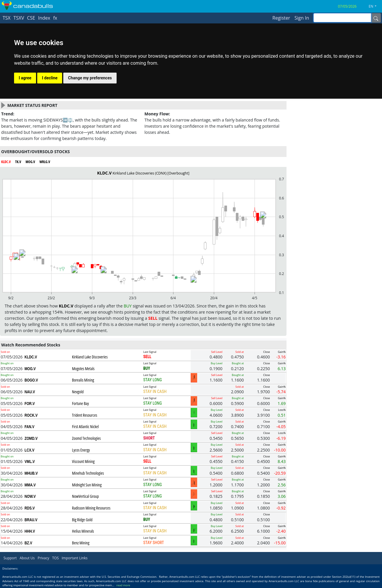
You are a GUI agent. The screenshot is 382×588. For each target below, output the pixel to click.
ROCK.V (31, 415)
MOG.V (30, 369)
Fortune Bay (81, 403)
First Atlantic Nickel (85, 427)
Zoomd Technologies (86, 438)
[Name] (376, 18)
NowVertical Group (86, 496)
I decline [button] (50, 78)
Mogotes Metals (83, 369)
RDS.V (30, 508)
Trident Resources (85, 415)
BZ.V (28, 543)
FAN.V (30, 427)
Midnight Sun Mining (87, 485)
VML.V (30, 461)
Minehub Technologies (88, 473)
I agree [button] (25, 78)
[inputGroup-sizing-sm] (342, 18)
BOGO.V (31, 380)
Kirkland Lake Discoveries (90, 357)
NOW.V (30, 496)
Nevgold (78, 392)
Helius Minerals (83, 531)
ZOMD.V (31, 438)
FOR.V (30, 404)
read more (123, 585)
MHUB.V (31, 473)
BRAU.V (31, 520)
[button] (375, 6)
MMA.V (30, 485)
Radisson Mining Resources (91, 508)
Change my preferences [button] (90, 78)
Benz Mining (81, 543)
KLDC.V (31, 357)
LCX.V (30, 450)
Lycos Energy (81, 450)
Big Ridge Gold (82, 520)
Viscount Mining (83, 461)
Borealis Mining (83, 380)
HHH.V (30, 531)
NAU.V (30, 392)
